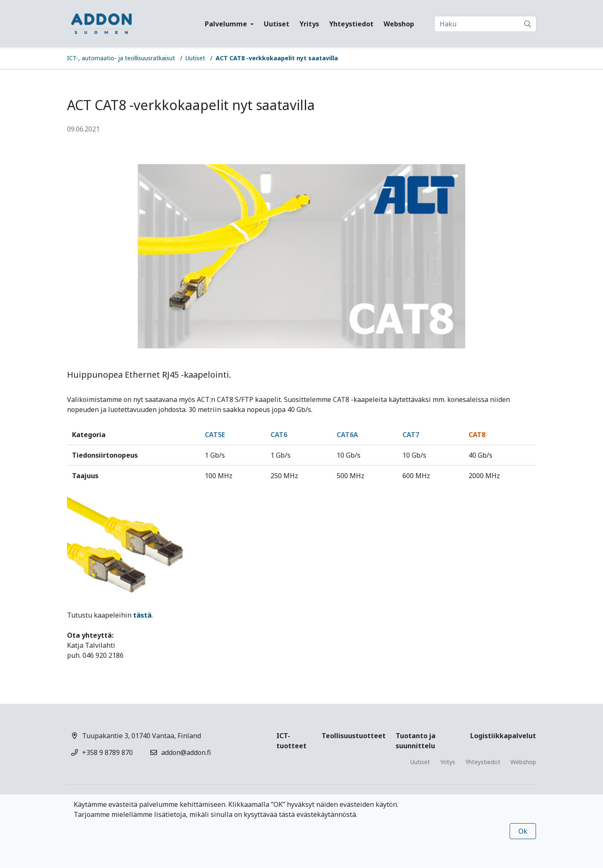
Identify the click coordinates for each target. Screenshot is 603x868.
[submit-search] (528, 24)
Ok (523, 831)
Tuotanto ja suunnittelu (416, 741)
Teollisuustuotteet (354, 736)
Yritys (309, 24)
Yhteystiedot (351, 24)
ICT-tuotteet (291, 741)
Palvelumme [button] (227, 24)
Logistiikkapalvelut (503, 736)
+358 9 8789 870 (107, 752)
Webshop (399, 24)
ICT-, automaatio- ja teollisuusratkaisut (121, 58)
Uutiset (277, 24)
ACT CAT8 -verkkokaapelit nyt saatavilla (277, 58)
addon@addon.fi (186, 752)
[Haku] (485, 24)
